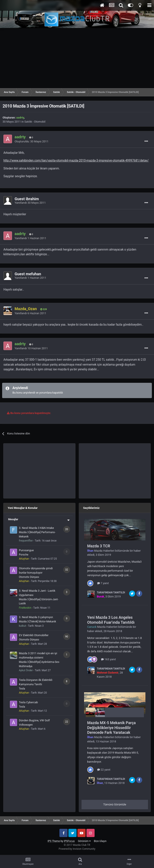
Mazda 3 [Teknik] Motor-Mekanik (37, 622)
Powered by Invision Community (77, 849)
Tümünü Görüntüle (115, 804)
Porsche (24, 555)
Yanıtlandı (30, 203)
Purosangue (26, 550)
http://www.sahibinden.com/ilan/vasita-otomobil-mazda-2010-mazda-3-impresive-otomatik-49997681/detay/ (76, 160)
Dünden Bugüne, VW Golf (34, 720)
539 (44, 309)
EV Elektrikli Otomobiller (34, 635)
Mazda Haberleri (104, 551)
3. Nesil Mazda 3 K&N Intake (36, 528)
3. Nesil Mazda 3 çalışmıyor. (36, 617)
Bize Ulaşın (100, 841)
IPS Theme (54, 841)
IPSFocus (69, 841)
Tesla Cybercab (28, 702)
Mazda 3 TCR (99, 546)
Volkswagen (26, 725)
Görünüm (84, 841)
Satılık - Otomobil (35, 122)
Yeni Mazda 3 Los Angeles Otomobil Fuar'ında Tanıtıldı (111, 620)
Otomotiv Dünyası (29, 577)
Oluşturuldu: (32, 141)
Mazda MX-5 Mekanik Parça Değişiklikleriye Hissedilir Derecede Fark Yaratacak (112, 728)
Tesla (22, 689)
